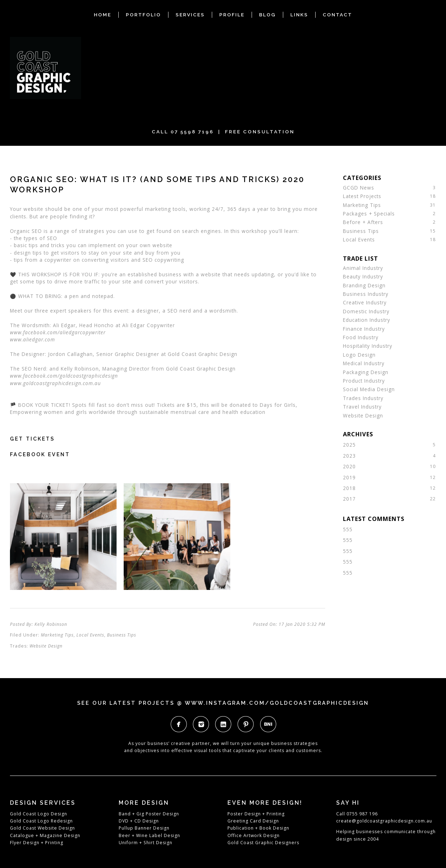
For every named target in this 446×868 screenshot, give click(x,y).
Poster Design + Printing (256, 814)
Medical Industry (364, 363)
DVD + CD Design (139, 821)
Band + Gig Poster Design (149, 814)
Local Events (90, 635)
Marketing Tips (57, 635)
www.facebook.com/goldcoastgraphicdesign (64, 376)
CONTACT (337, 15)
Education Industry (367, 320)
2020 (349, 466)
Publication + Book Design (258, 828)
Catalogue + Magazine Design (45, 835)
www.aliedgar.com (33, 339)
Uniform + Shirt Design (146, 843)
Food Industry (361, 337)
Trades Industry (363, 398)
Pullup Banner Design (144, 828)
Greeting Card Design (253, 821)
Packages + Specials (369, 214)
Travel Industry (362, 407)
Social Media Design (369, 389)
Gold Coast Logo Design (39, 814)
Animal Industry (363, 268)
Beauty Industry (363, 276)
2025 (349, 445)
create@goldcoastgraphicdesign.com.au (384, 821)
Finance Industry (364, 329)
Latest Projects (362, 196)
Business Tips (122, 635)
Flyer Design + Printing (37, 843)
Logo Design (359, 355)
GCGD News (359, 188)
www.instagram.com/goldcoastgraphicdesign (277, 703)
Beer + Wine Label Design (149, 835)
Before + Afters (363, 222)
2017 (349, 499)
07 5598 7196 (192, 132)
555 (348, 529)
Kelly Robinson (51, 624)
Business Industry (366, 294)
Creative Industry (365, 302)
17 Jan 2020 (302, 624)
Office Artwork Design (254, 835)
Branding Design (364, 285)
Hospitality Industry (368, 346)
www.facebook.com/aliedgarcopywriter (58, 332)
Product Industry (364, 381)
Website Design (46, 646)
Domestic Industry (366, 311)
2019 (349, 477)
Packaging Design (366, 372)
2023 (349, 456)
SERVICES (190, 15)
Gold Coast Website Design (42, 828)
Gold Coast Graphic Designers (263, 843)
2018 (349, 488)
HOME (103, 15)
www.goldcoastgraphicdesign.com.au (55, 383)
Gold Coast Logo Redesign (41, 821)
